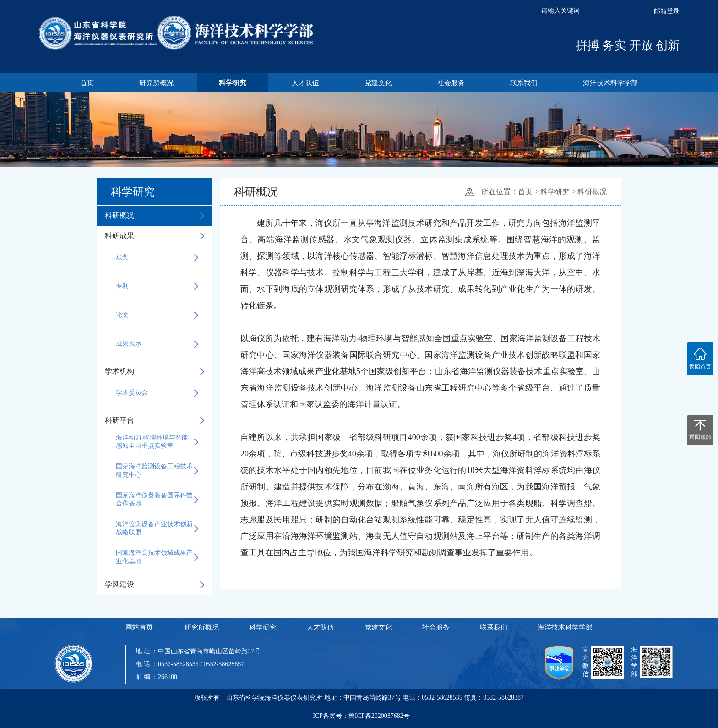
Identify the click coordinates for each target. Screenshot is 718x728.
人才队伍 (305, 83)
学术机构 (154, 372)
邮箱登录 (667, 11)
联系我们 (526, 83)
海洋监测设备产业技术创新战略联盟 (157, 529)
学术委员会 (157, 393)
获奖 (157, 258)
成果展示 (157, 344)
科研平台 (154, 421)
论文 (157, 315)
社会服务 (452, 83)
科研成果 (154, 236)
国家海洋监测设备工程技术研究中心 (157, 471)
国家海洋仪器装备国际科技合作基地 (157, 500)
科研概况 (154, 216)
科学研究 (231, 83)
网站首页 (139, 628)
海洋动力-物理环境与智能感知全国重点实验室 (157, 442)
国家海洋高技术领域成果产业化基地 (157, 557)
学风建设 (154, 585)
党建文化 (379, 83)
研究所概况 (154, 83)
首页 (84, 83)
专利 (157, 287)
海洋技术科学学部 (614, 83)
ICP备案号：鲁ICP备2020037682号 (361, 719)
